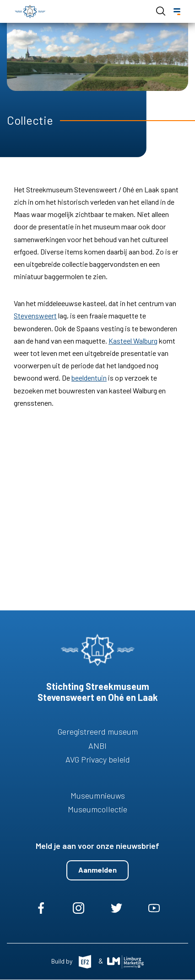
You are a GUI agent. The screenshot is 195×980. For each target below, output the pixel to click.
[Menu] (177, 12)
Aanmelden (97, 870)
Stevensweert (35, 315)
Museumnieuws (98, 795)
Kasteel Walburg (133, 341)
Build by (62, 961)
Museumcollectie (97, 809)
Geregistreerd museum (98, 731)
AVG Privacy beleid (98, 759)
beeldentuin (89, 378)
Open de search (161, 11)
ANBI (97, 746)
